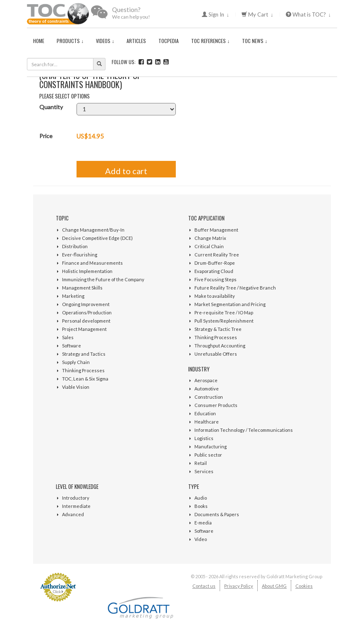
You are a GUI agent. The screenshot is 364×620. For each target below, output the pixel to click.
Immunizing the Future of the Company (103, 279)
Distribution (75, 246)
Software (72, 346)
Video (201, 539)
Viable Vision (76, 387)
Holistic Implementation (87, 271)
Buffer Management (216, 230)
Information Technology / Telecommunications (244, 430)
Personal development (86, 321)
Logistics (204, 438)
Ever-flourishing (80, 255)
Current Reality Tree (217, 255)
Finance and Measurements (92, 263)
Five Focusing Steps (216, 279)
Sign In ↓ (216, 14)
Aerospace (206, 380)
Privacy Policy (239, 586)
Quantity (51, 107)
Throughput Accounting (220, 346)
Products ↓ (70, 41)
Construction (209, 397)
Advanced (73, 514)
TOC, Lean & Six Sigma (85, 379)
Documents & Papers (217, 514)
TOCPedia (169, 41)
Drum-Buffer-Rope (215, 263)
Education (205, 413)
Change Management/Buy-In (93, 230)
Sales (68, 337)
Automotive (207, 389)
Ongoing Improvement (86, 304)
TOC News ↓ (255, 41)
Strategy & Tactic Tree (218, 329)
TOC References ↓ (210, 41)
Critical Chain (209, 246)
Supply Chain (76, 362)
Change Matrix (210, 238)
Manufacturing (211, 446)
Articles (136, 41)
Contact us (204, 586)
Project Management (84, 329)
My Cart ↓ (257, 14)
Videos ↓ (105, 41)
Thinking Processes (83, 370)
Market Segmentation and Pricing (230, 304)
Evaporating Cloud (214, 271)
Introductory (76, 498)
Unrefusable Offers (216, 354)
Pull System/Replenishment (224, 321)
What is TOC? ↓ (309, 14)
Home (39, 41)
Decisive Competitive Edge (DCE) (97, 238)
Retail (201, 463)
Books (201, 506)
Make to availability (215, 296)
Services (204, 471)
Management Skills (82, 288)
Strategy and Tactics (84, 354)
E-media (203, 523)
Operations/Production (87, 312)
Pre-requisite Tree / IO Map (224, 312)
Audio (201, 498)
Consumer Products (216, 405)
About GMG (274, 586)
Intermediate (76, 506)
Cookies (304, 586)
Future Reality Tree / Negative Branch (235, 288)
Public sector (208, 455)
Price (46, 136)
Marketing (73, 296)
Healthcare (207, 422)
